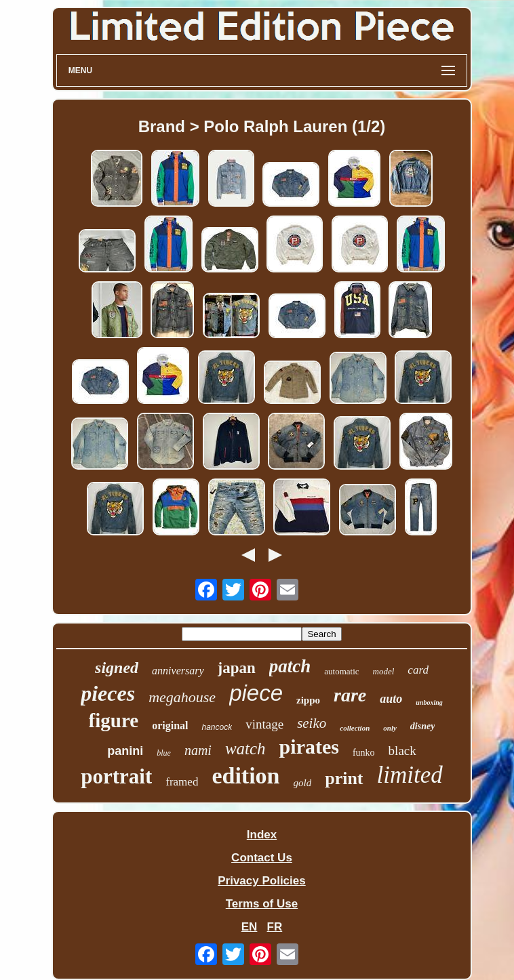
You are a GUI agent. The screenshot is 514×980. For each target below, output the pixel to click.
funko (364, 753)
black (402, 751)
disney (423, 726)
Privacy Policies (261, 881)
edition (245, 776)
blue (164, 753)
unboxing (429, 702)
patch (290, 666)
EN (250, 927)
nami (198, 750)
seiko (312, 723)
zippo (308, 700)
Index (262, 835)
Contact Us (262, 858)
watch (245, 749)
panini (125, 751)
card (418, 670)
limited (410, 775)
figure (114, 720)
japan (237, 668)
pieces (108, 693)
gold (303, 783)
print (344, 778)
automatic (341, 671)
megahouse (182, 697)
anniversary (178, 671)
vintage (264, 724)
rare (350, 695)
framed (182, 782)
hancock (217, 727)
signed (117, 668)
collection (355, 728)
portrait (116, 776)
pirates (309, 747)
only (390, 728)
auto (391, 699)
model (384, 671)
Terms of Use (262, 904)
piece (256, 693)
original (170, 726)
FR (275, 927)
